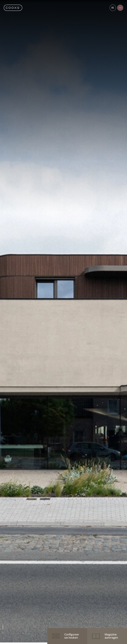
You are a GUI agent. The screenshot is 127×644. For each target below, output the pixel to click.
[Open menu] (120, 8)
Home (7, 542)
